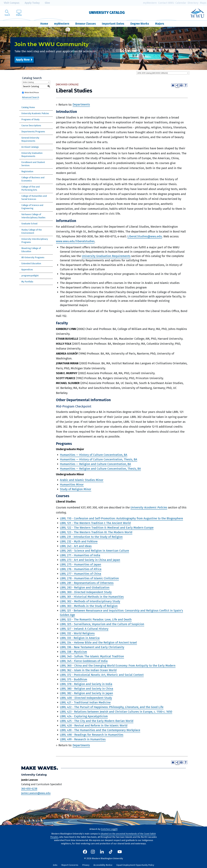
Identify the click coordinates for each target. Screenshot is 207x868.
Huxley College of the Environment (32, 231)
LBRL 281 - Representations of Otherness (87, 583)
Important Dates (113, 24)
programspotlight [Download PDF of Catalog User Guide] (30, 276)
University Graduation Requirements (32, 155)
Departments (81, 105)
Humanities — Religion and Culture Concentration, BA (95, 464)
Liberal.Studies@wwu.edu (145, 236)
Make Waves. (40, 768)
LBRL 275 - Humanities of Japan (81, 564)
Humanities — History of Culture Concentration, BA (94, 455)
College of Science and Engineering (32, 207)
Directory (193, 3)
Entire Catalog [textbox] (28, 82)
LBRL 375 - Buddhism (74, 679)
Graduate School (29, 224)
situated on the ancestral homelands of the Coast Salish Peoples (103, 835)
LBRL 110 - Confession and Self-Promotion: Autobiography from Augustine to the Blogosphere (121, 518)
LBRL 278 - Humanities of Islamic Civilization (89, 578)
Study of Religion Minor (76, 489)
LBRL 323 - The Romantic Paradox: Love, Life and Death (96, 620)
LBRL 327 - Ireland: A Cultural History (84, 629)
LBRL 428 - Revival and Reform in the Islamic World (94, 725)
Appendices (27, 270)
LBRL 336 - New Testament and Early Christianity (92, 647)
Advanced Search (31, 97)
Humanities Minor (72, 485)
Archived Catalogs (30, 147)
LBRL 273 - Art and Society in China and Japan (90, 560)
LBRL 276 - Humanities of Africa (81, 569)
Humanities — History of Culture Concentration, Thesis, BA (99, 459)
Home (44, 24)
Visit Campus (10, 3)
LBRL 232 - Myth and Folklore (79, 541)
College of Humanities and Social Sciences (34, 198)
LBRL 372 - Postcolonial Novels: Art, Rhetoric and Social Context (102, 675)
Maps (203, 3)
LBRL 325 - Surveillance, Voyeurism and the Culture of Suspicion (102, 624)
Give (45, 3)
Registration (27, 171)
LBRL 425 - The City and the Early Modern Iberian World (97, 721)
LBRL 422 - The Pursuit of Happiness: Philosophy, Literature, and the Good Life (112, 707)
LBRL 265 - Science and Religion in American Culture (94, 551)
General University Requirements (30, 139)
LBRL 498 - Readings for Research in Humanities (92, 735)
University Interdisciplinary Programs (35, 241)
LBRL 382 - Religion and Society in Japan (86, 693)
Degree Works (140, 24)
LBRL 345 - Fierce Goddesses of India (84, 661)
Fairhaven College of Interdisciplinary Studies (33, 216)
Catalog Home (28, 107)
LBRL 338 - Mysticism (73, 652)
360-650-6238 (29, 789)
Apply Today (30, 3)
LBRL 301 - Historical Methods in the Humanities (92, 597)
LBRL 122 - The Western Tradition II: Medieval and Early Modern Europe (107, 528)
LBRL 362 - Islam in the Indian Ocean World (88, 670)
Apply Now (23, 60)
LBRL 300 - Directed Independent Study (86, 592)
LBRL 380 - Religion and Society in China (87, 689)
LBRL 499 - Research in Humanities (83, 739)
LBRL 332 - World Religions (77, 633)
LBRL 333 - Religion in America (80, 638)
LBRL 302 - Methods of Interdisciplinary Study (90, 601)
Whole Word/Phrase (32, 93)
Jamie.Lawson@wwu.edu (36, 793)
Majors (160, 24)
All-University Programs (33, 257)
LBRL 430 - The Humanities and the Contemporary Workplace (100, 730)
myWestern (150, 3)
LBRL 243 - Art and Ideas (76, 546)
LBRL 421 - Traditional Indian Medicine (85, 702)
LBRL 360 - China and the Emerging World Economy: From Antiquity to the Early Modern (118, 666)
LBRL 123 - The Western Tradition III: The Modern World (96, 532)
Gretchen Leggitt (109, 829)
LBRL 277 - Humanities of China (81, 574)
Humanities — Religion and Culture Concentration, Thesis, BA (100, 469)
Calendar (181, 3)
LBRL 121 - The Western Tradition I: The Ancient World (95, 523)
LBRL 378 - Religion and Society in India (86, 684)
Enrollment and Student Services (33, 164)
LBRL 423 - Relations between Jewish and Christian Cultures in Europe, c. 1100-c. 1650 (116, 712)
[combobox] (163, 73)
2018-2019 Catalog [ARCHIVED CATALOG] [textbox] (152, 73)
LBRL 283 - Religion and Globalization (85, 588)
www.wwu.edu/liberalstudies (75, 241)
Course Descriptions (31, 126)
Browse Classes (86, 24)
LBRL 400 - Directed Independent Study (86, 698)
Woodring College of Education (31, 250)
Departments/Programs (33, 132)
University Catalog (107, 13)
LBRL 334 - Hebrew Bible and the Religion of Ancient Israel (98, 643)
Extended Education (31, 264)
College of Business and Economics (33, 179)
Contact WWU (166, 3)
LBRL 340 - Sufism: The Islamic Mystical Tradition (92, 656)
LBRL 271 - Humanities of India (80, 555)
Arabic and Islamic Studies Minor (82, 480)
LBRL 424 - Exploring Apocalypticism (84, 716)
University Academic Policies (35, 113)
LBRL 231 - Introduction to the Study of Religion (91, 537)
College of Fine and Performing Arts (31, 188)
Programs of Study (30, 119)
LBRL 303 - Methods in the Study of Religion (89, 606)
